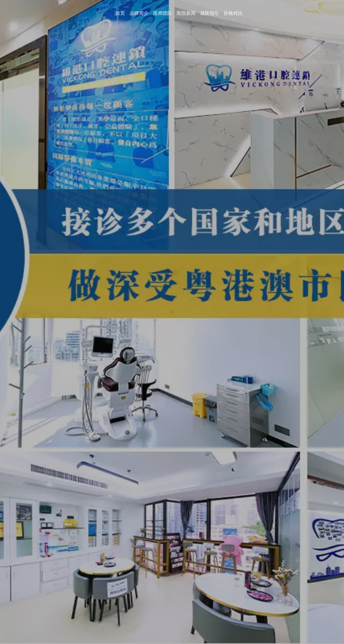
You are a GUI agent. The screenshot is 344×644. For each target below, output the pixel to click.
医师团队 (163, 13)
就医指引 (210, 13)
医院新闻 (186, 13)
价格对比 (233, 13)
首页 (120, 13)
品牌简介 (139, 13)
